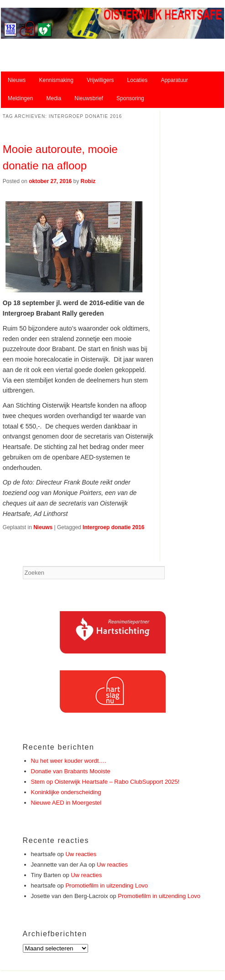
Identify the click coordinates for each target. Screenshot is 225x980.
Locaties (138, 80)
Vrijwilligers (100, 80)
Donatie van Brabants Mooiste (71, 771)
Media (54, 98)
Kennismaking (56, 80)
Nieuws (17, 80)
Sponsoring (130, 98)
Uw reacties (81, 854)
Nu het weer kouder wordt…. (69, 761)
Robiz (88, 181)
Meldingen (20, 98)
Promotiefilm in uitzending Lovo (107, 886)
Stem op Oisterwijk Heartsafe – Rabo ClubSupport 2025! (105, 782)
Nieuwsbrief (89, 98)
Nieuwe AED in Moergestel (66, 803)
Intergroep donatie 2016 (113, 527)
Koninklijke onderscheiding (66, 792)
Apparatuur (174, 80)
